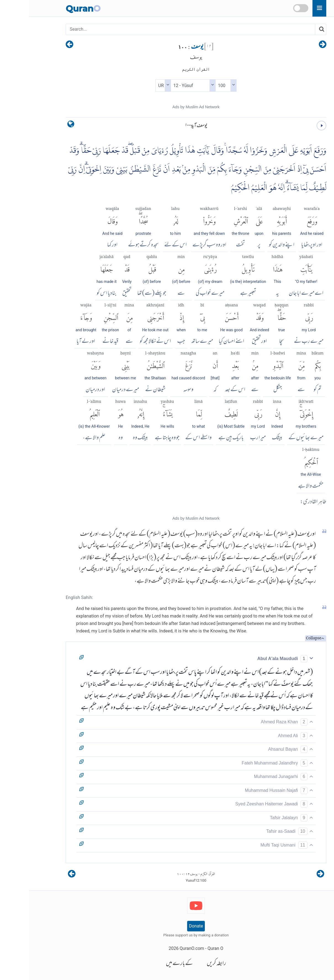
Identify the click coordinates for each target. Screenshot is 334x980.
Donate (167, 926)
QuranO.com (163, 948)
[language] (42, 125)
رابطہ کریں (187, 964)
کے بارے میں (150, 964)
